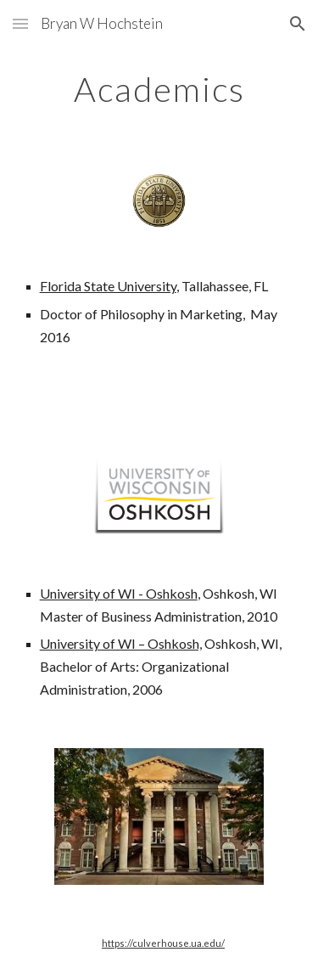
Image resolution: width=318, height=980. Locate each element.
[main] (159, 89)
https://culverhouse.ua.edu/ (163, 943)
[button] (20, 23)
